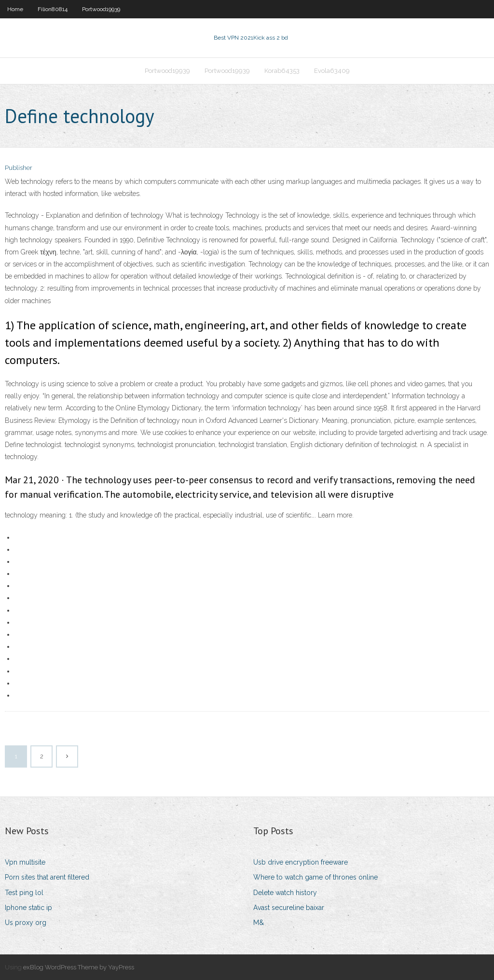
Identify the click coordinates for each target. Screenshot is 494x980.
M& (259, 923)
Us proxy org (26, 923)
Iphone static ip (28, 908)
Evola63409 (332, 71)
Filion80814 (53, 9)
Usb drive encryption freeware (301, 862)
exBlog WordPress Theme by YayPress (79, 967)
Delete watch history (285, 893)
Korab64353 (282, 71)
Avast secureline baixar (289, 908)
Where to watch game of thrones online (316, 877)
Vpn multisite (25, 862)
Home (15, 9)
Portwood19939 (101, 9)
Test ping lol (24, 893)
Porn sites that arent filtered (47, 877)
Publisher (19, 168)
